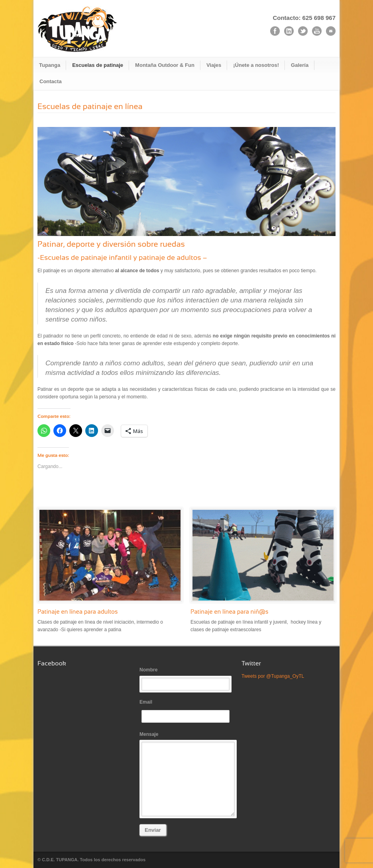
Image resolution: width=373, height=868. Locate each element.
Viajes (214, 65)
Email (186, 711)
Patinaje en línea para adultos (78, 612)
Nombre (186, 679)
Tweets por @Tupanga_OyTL (273, 676)
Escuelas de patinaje (98, 65)
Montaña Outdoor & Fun (165, 65)
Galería (300, 65)
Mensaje (186, 774)
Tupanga (50, 65)
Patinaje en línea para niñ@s (230, 612)
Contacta (51, 81)
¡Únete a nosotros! (256, 65)
